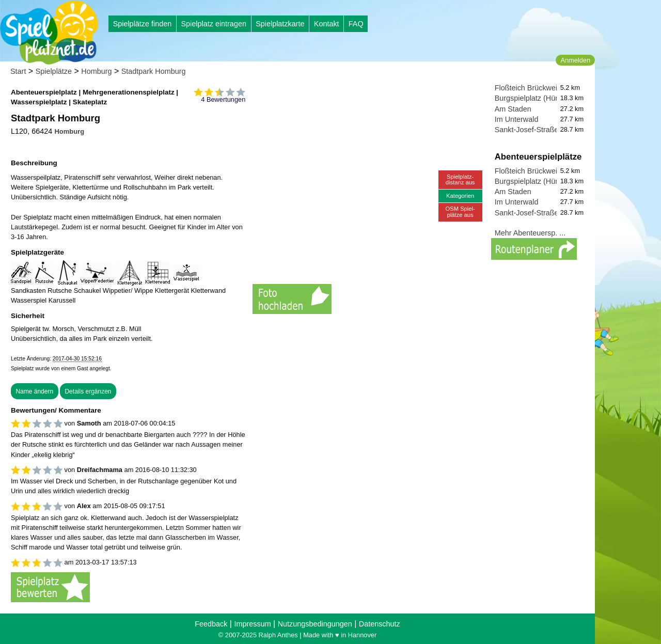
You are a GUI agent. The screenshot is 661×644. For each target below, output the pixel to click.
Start (18, 71)
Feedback (211, 624)
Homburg (96, 71)
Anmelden (575, 60)
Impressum (252, 624)
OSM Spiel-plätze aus (460, 211)
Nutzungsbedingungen (315, 624)
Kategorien (460, 196)
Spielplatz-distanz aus (460, 179)
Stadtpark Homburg (154, 71)
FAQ (356, 24)
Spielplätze (54, 71)
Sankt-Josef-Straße (527, 130)
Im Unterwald (517, 119)
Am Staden (513, 109)
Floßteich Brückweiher (531, 88)
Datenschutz (380, 624)
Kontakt (327, 24)
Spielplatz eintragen (213, 24)
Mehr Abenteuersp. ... (530, 233)
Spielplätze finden (143, 24)
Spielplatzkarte (280, 24)
